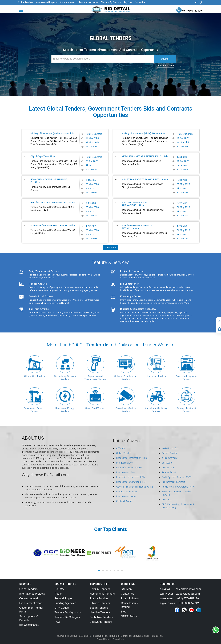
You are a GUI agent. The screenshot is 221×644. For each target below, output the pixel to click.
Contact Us (128, 594)
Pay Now (128, 2)
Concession (168, 467)
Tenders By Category (67, 617)
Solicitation (167, 463)
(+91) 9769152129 (188, 598)
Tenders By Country (111, 2)
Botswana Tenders (101, 622)
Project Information (126, 491)
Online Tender (123, 453)
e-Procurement (170, 458)
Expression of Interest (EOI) (130, 477)
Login (199, 2)
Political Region (64, 598)
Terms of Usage (103, 639)
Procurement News (89, 2)
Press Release (130, 598)
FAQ (57, 622)
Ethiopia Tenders (100, 603)
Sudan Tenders (99, 608)
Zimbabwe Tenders (101, 617)
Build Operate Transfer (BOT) (177, 477)
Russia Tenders (99, 598)
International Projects (47, 2)
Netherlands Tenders (102, 594)
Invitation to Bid (170, 448)
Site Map (126, 589)
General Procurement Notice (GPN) (135, 487)
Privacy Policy (119, 639)
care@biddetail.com (188, 594)
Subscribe (140, 2)
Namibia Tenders (100, 612)
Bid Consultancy (29, 625)
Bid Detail (157, 636)
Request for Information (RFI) (131, 458)
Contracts (167, 499)
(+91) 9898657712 (188, 603)
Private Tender (169, 453)
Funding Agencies (65, 603)
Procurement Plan (126, 472)
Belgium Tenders (100, 589)
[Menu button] (22, 10)
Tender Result (169, 472)
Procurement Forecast (173, 482)
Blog (124, 612)
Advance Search (165, 66)
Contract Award (68, 2)
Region (59, 594)
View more (111, 247)
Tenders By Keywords (68, 612)
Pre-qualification (125, 463)
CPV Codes (62, 608)
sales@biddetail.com (188, 589)
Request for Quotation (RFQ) (131, 482)
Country (59, 589)
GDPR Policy (129, 616)
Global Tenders (26, 2)
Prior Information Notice (129, 467)
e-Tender (121, 448)
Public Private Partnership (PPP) (178, 487)
